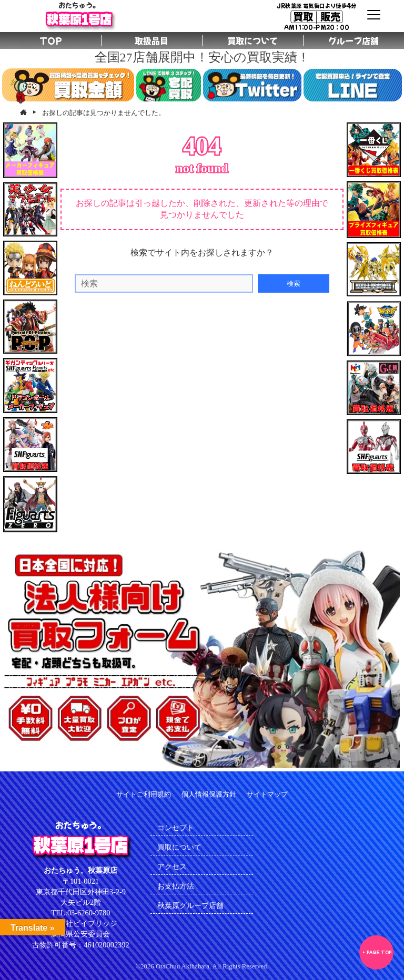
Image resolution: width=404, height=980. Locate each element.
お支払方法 (176, 886)
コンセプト (176, 828)
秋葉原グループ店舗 (190, 905)
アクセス (172, 866)
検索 (294, 283)
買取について (179, 847)
